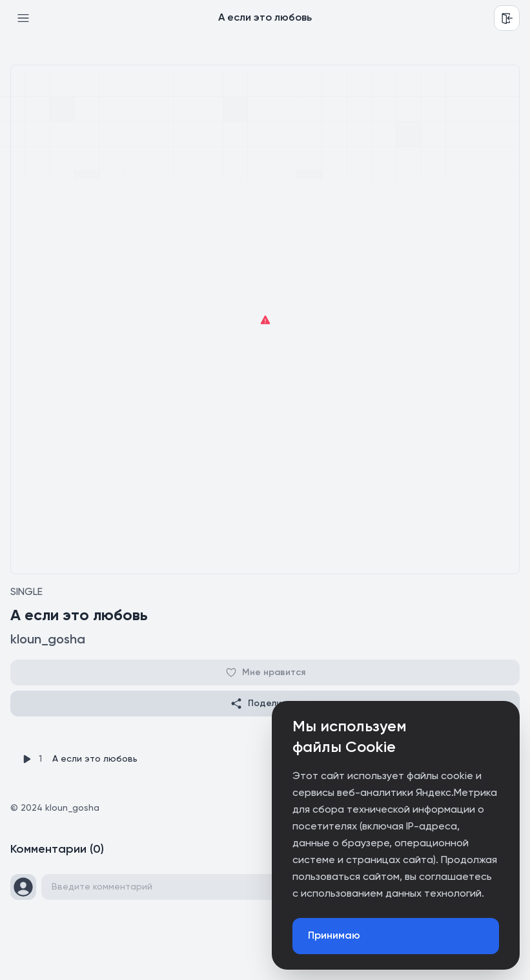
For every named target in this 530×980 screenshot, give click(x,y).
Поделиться (265, 704)
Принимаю (334, 936)
